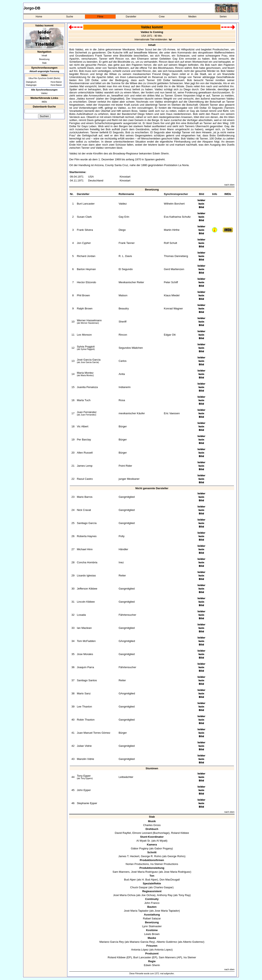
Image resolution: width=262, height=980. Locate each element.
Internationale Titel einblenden (151, 40)
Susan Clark (84, 217)
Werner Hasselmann (89, 320)
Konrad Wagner (173, 308)
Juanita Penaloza (87, 387)
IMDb (44, 102)
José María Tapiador (136, 911)
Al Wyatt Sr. (143, 841)
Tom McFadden (86, 641)
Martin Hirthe (172, 230)
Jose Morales (85, 654)
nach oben (229, 185)
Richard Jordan (86, 256)
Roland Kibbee (180, 833)
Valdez (44, 93)
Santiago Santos (87, 680)
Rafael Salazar (152, 918)
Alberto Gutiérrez (167, 942)
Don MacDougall (170, 880)
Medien (192, 17)
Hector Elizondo (86, 282)
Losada (81, 615)
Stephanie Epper (87, 803)
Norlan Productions (137, 864)
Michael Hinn (85, 549)
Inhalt (44, 55)
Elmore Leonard (142, 833)
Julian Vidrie (84, 746)
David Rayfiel (123, 833)
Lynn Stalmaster (152, 926)
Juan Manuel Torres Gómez (93, 733)
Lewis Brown (152, 934)
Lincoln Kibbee (86, 602)
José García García (89, 360)
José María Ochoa (124, 895)
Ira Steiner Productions (164, 864)
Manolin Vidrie (85, 759)
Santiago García (87, 523)
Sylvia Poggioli (86, 347)
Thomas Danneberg (176, 256)
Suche (70, 17)
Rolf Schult (171, 243)
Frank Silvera (85, 230)
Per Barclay (84, 440)
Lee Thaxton (84, 707)
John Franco (152, 903)
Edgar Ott (170, 335)
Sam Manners (121, 872)
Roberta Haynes (87, 536)
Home (39, 17)
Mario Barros (85, 497)
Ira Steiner (190, 957)
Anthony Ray (165, 895)
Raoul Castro (85, 479)
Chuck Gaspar (139, 887)
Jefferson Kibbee (87, 589)
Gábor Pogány (140, 848)
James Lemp (85, 466)
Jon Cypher (84, 243)
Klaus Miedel (172, 295)
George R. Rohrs (151, 856)
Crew (162, 17)
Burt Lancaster (86, 204)
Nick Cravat (84, 510)
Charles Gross (152, 825)
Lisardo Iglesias (86, 575)
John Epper (84, 790)
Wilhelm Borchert (174, 204)
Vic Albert (82, 426)
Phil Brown (83, 295)
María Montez (85, 373)
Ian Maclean (84, 628)
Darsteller (131, 17)
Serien (223, 17)
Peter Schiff (171, 282)
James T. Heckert (129, 856)
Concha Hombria (87, 562)
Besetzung (44, 59)
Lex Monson (84, 335)
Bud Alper (130, 880)
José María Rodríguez (144, 872)
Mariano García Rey (112, 942)
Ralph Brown (85, 308)
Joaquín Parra (85, 667)
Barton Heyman (86, 269)
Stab (44, 63)
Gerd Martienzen (174, 269)
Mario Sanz (84, 693)
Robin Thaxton (86, 720)
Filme (100, 17)
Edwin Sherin (152, 965)
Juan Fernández (87, 412)
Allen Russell (85, 453)
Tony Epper (84, 776)
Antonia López (140, 950)
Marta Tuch (84, 400)
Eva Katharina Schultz (177, 217)
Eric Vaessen (172, 413)
